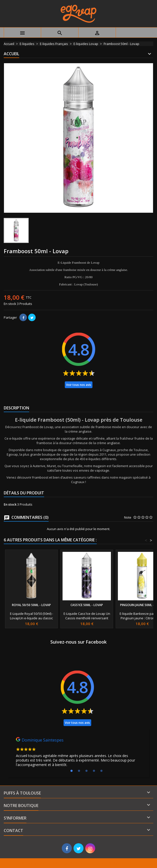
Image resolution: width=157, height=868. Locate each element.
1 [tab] (72, 771)
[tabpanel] (78, 753)
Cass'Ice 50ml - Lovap (87, 605)
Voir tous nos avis (79, 385)
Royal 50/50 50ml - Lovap (31, 605)
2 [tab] (79, 771)
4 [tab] (94, 771)
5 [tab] (101, 771)
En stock (10, 304)
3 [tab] (86, 771)
